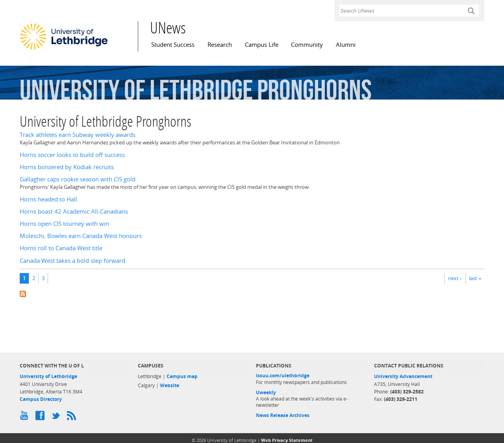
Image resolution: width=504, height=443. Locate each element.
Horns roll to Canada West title (61, 248)
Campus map (182, 376)
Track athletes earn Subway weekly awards (78, 135)
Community (307, 45)
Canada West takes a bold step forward (72, 261)
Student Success (173, 45)
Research (220, 45)
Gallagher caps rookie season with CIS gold (78, 179)
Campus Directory (41, 399)
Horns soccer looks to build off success (72, 155)
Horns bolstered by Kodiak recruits (67, 167)
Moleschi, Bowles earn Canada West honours (81, 236)
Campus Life (262, 45)
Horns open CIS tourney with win (64, 224)
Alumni (346, 45)
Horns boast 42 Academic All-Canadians (74, 211)
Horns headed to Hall (48, 199)
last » (475, 278)
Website (170, 385)
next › (455, 278)
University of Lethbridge (48, 376)
